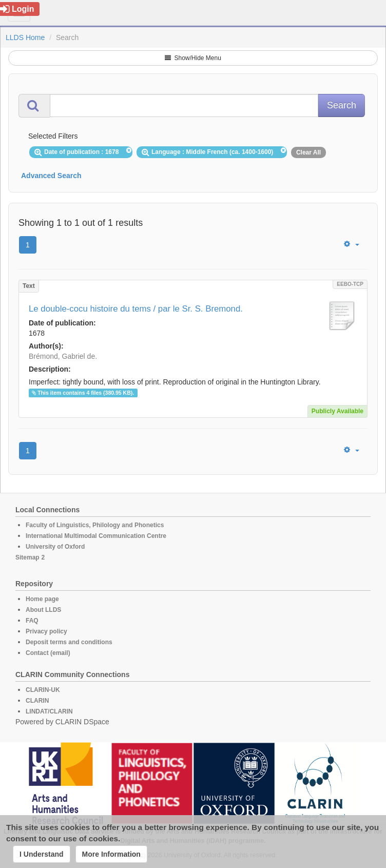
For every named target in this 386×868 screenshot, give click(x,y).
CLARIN (37, 701)
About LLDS (43, 610)
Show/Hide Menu (193, 58)
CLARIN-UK (43, 690)
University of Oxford (55, 547)
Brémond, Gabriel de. (63, 356)
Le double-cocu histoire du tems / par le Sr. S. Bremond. (136, 309)
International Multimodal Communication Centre (96, 536)
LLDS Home (25, 37)
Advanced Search (51, 176)
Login (17, 9)
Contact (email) (48, 653)
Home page (42, 599)
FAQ (32, 621)
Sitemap (27, 557)
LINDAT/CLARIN (49, 711)
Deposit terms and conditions (69, 642)
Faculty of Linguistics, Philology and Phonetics (95, 525)
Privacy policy (46, 631)
